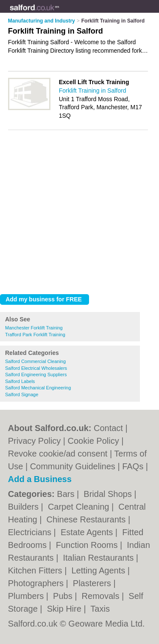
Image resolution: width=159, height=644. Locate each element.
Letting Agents (99, 570)
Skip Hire (66, 609)
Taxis (100, 609)
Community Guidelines (73, 466)
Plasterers (93, 583)
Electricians (31, 532)
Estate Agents (88, 532)
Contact (108, 428)
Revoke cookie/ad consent (58, 454)
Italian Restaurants (99, 558)
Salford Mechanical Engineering (38, 388)
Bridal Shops (109, 494)
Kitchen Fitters (36, 570)
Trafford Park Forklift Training (35, 335)
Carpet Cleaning (80, 507)
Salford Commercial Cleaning (35, 361)
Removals (102, 596)
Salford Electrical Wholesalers (36, 368)
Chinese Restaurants (87, 519)
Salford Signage (22, 394)
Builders (25, 507)
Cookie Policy (93, 441)
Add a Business (40, 479)
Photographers (37, 583)
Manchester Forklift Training (34, 328)
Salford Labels (20, 381)
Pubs (64, 596)
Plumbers (27, 596)
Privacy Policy (34, 441)
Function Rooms (88, 545)
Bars (67, 494)
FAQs (133, 466)
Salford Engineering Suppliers (36, 374)
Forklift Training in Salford (93, 91)
